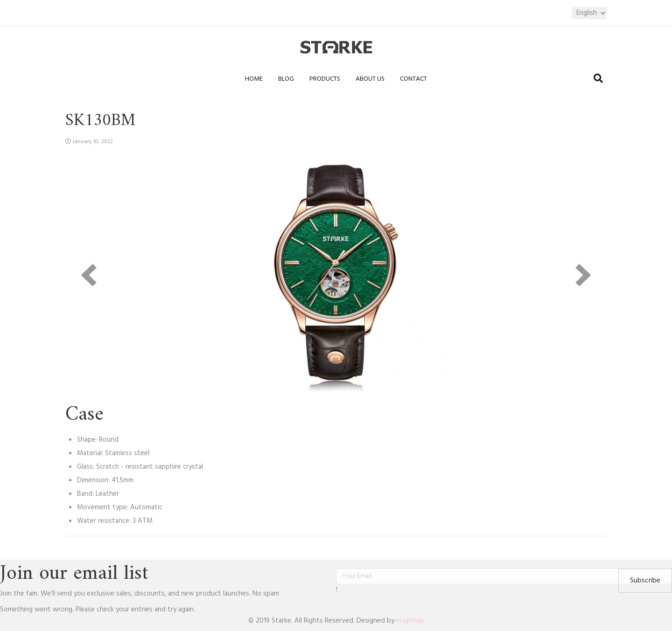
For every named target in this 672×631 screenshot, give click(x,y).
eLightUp (410, 621)
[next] (583, 275)
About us (370, 79)
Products (325, 79)
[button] (645, 581)
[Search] (598, 78)
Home (254, 79)
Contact (413, 79)
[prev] (89, 275)
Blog (286, 79)
